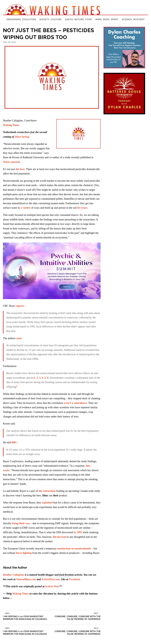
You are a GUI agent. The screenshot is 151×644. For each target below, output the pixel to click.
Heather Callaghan (14, 575)
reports (20, 306)
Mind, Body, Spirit (107, 19)
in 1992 (78, 532)
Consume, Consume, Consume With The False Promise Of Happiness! (77, 616)
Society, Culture (51, 19)
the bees (20, 169)
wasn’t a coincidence (75, 403)
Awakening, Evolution (21, 19)
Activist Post (52, 586)
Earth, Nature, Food (79, 19)
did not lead (59, 537)
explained (47, 503)
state (19, 338)
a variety (25, 208)
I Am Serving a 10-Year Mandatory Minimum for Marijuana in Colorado (28, 616)
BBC (14, 442)
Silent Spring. (22, 137)
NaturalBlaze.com (26, 579)
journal (11, 162)
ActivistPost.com (50, 579)
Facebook (74, 579)
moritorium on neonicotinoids (74, 549)
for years (82, 208)
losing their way (21, 523)
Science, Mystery (133, 19)
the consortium (47, 491)
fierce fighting (24, 553)
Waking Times (21, 594)
